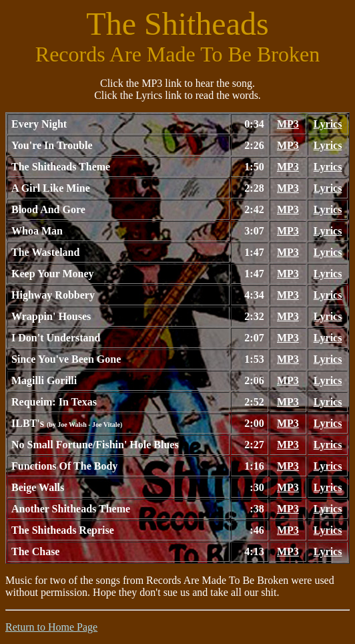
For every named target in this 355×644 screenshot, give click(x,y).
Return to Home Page (51, 627)
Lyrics (328, 124)
